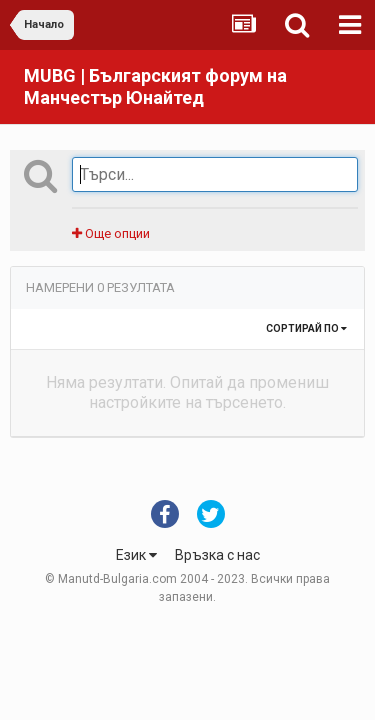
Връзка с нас (217, 555)
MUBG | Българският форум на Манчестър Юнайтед (155, 86)
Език (136, 555)
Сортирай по (306, 328)
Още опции (111, 233)
